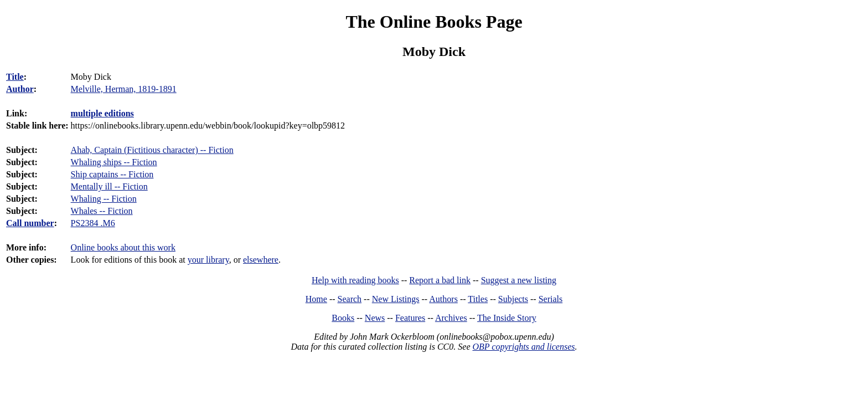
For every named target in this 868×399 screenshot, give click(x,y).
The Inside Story (507, 318)
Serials (551, 299)
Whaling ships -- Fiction (114, 162)
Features (410, 318)
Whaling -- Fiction (104, 199)
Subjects (513, 299)
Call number (30, 223)
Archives (451, 318)
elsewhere (261, 260)
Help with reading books (355, 280)
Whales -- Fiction (102, 211)
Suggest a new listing (519, 280)
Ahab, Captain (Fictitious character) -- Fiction (152, 150)
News (375, 318)
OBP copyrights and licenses (523, 347)
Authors (443, 299)
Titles (478, 299)
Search (350, 299)
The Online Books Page (434, 22)
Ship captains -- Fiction (112, 174)
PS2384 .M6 (93, 223)
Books (343, 318)
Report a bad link (440, 280)
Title (15, 77)
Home (316, 299)
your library (208, 260)
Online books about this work (123, 247)
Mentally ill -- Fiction (109, 186)
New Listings (396, 299)
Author (20, 89)
